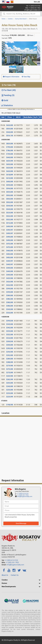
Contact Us (15, 575)
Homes (4, 583)
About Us (5, 575)
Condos (5, 580)
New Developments (9, 587)
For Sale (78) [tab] (8, 85)
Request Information (11, 77)
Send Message (21, 523)
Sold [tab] (5, 100)
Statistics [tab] (7, 105)
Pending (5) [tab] (8, 95)
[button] (38, 43)
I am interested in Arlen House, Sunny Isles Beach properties (21, 517)
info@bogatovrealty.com (32, 10)
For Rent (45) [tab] (8, 90)
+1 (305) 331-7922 (35, 8)
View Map (26, 77)
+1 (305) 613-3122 (35, 6)
